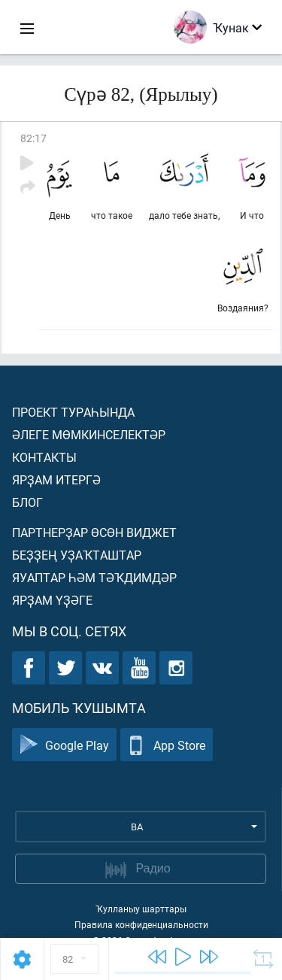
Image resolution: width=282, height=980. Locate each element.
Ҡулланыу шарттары (141, 909)
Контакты (44, 457)
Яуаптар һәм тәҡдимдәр (94, 577)
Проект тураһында (73, 412)
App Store (167, 745)
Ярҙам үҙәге (52, 600)
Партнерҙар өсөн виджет (94, 532)
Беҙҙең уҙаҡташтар (77, 555)
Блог (27, 502)
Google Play (64, 745)
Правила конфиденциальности (141, 924)
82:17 (33, 138)
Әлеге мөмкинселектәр (89, 434)
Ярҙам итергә (56, 479)
